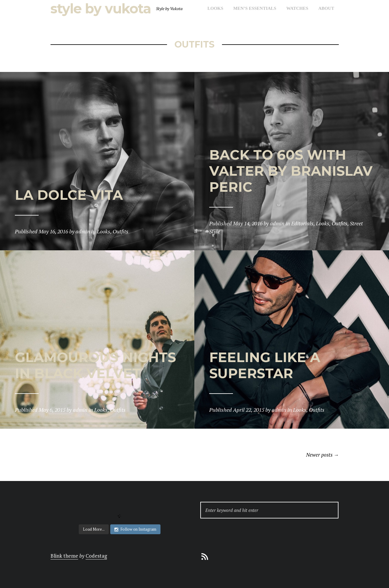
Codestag (96, 556)
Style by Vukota (101, 8)
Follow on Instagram (135, 529)
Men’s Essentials (255, 8)
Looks (215, 8)
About (326, 8)
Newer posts (322, 455)
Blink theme (64, 556)
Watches (297, 8)
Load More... (94, 529)
